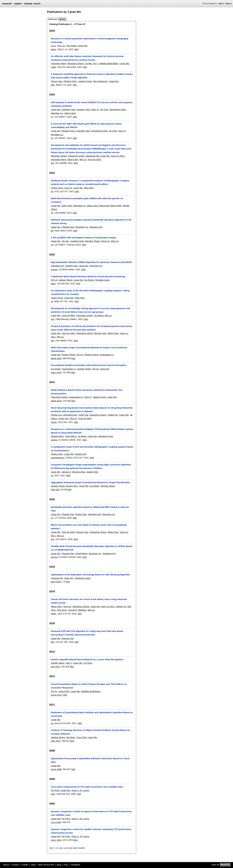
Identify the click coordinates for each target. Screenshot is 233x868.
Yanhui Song (57, 188)
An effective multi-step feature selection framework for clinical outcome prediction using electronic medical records (87, 58)
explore (18, 4)
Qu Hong (88, 663)
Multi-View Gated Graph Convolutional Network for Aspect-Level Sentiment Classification (89, 349)
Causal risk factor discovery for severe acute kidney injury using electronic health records (89, 601)
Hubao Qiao (81, 514)
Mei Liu (83, 160)
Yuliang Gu (113, 415)
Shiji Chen (89, 188)
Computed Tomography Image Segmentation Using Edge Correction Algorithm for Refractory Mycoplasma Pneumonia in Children (91, 466)
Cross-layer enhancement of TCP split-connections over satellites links (87, 787)
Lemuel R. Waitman (77, 610)
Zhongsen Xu (82, 227)
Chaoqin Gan (68, 227)
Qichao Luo (56, 415)
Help (33, 865)
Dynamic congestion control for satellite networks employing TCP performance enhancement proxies (91, 831)
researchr (7, 4)
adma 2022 (56, 358)
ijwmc (53, 49)
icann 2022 (56, 372)
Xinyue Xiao (57, 81)
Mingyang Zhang (75, 64)
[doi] (76, 49)
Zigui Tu (95, 110)
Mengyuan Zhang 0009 (110, 206)
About (6, 865)
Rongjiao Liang (102, 280)
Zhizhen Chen (70, 81)
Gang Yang (67, 206)
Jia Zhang (99, 316)
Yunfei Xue (83, 415)
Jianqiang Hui (96, 227)
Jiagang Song (99, 397)
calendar (28, 4)
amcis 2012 (56, 695)
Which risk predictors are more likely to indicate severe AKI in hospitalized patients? (89, 527)
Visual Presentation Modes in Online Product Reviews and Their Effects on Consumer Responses (89, 686)
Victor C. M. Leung (80, 790)
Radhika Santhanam (91, 691)
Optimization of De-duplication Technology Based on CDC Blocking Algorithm (90, 575)
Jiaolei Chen (92, 472)
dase (53, 284)
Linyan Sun (63, 418)
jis (52, 301)
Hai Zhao (71, 737)
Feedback (75, 865)
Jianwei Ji (66, 472)
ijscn (53, 794)
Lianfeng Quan (85, 81)
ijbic (53, 85)
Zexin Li (88, 397)
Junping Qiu (81, 454)
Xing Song (62, 610)
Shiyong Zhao (79, 472)
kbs (52, 341)
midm (53, 67)
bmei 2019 (56, 582)
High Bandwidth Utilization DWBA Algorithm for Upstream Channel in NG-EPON (91, 262)
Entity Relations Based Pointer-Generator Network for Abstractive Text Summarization (87, 392)
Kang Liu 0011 (118, 156)
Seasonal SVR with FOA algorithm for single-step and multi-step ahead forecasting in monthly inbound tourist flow (87, 633)
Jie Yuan (104, 110)
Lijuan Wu (83, 46)
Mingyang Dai (93, 156)
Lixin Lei (68, 188)
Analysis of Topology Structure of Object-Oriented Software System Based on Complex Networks (90, 732)
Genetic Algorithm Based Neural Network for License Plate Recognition (87, 659)
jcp (52, 723)
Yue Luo (61, 46)
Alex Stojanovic (100, 81)
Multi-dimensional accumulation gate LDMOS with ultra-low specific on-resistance (87, 200)
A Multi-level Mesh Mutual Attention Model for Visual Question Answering (88, 276)
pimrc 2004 (56, 840)
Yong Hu (67, 607)
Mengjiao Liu (57, 113)
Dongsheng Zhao (118, 110)
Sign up (229, 3)
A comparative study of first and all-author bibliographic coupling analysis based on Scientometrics (92, 449)
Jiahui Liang (70, 113)
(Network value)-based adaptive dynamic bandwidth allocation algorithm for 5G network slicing (91, 222)
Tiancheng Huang (59, 397)
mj (52, 117)
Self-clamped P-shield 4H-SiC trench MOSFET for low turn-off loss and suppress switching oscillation (92, 104)
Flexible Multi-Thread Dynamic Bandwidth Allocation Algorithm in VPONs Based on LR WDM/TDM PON (91, 548)
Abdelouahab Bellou (109, 64)
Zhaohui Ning (57, 436)
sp (52, 475)
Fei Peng (55, 790)
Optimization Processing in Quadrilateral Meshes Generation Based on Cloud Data (90, 760)
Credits (25, 865)
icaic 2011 (56, 741)
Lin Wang (82, 436)
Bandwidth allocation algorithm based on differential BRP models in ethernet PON (90, 509)
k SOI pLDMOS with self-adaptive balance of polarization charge (83, 238)
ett (52, 231)
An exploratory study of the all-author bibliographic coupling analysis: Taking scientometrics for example (90, 292)
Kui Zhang (89, 280)
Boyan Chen (72, 486)
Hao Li (69, 663)
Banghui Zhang (93, 241)
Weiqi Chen (73, 160)
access (54, 269)
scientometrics (58, 458)
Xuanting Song (77, 241)
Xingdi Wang (81, 554)
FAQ (66, 865)
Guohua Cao (68, 638)
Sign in (221, 3)
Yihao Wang (71, 436)
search (37, 4)
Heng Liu (105, 241)
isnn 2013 (55, 667)
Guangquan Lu (107, 355)
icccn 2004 (56, 822)
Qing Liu (115, 241)
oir (52, 191)
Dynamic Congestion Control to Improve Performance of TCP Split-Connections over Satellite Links (91, 813)
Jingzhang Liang (82, 578)
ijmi (52, 163)
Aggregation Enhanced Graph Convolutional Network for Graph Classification (90, 482)
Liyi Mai (88, 64)
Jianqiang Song (106, 436)
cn (52, 518)
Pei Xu (54, 691)
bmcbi (54, 422)
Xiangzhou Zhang (76, 156)
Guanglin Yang (69, 110)
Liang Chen (64, 691)
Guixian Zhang (66, 280)
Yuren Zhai (81, 737)
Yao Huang (71, 46)
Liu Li (53, 46)
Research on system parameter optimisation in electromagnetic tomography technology (90, 40)
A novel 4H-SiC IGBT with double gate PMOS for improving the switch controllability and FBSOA (86, 126)
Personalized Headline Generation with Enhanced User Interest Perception (89, 365)
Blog (59, 865)
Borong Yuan (100, 333)
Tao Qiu (65, 241)
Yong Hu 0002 (94, 160)
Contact (15, 865)
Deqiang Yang (83, 110)
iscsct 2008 (56, 769)
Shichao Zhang (108, 486)
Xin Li (96, 64)
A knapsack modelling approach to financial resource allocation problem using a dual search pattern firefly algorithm (92, 76)
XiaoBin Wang (58, 663)
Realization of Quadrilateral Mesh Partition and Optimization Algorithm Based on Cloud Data (92, 714)
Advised (62, 19)
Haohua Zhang (58, 737)
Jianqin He (121, 607)
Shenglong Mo (70, 415)
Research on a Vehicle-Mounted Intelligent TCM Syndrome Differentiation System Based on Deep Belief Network (92, 431)
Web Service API (46, 865)
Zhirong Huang (91, 355)
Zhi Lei (54, 280)
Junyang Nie (57, 578)
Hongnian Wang (58, 64)
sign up (62, 848)
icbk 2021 (55, 490)
